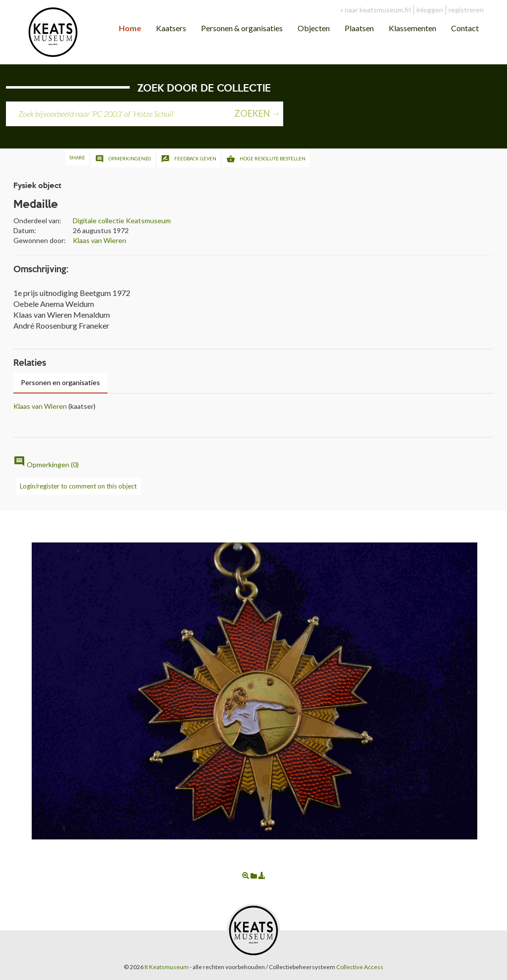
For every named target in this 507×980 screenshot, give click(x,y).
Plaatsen (359, 28)
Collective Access (360, 967)
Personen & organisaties (242, 28)
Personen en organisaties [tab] (60, 382)
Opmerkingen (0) (46, 465)
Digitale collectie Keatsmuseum (122, 220)
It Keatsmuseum (167, 967)
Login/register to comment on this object (78, 486)
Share (77, 158)
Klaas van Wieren (100, 240)
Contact (465, 28)
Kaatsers (171, 28)
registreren (466, 10)
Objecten (314, 28)
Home (130, 28)
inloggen (430, 10)
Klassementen (412, 28)
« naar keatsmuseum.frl (376, 10)
